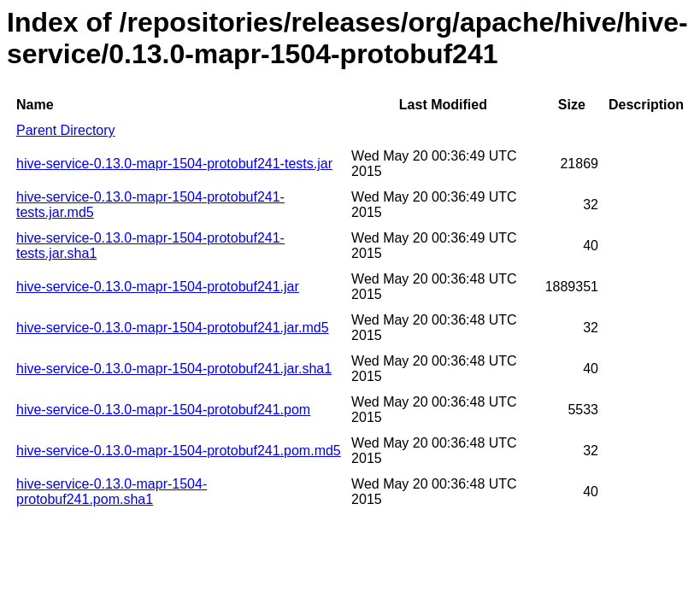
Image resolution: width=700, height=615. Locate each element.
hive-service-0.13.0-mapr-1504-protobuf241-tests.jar (174, 164)
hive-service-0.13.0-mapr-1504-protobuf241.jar (158, 287)
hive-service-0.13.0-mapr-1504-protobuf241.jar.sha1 (174, 369)
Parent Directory (66, 130)
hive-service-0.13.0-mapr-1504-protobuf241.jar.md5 (173, 328)
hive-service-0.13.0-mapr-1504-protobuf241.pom (163, 410)
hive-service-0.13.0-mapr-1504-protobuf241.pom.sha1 (112, 492)
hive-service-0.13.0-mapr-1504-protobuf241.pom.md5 (179, 451)
